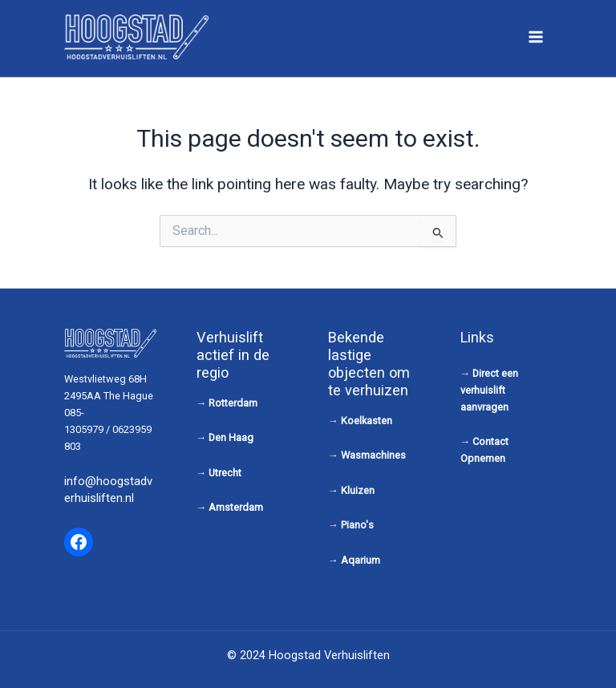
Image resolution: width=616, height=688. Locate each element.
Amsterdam (236, 507)
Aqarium (361, 560)
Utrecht (225, 473)
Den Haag (231, 437)
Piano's (357, 525)
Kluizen (358, 490)
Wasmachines (373, 455)
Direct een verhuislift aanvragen (490, 390)
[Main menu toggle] (536, 36)
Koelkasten (367, 421)
